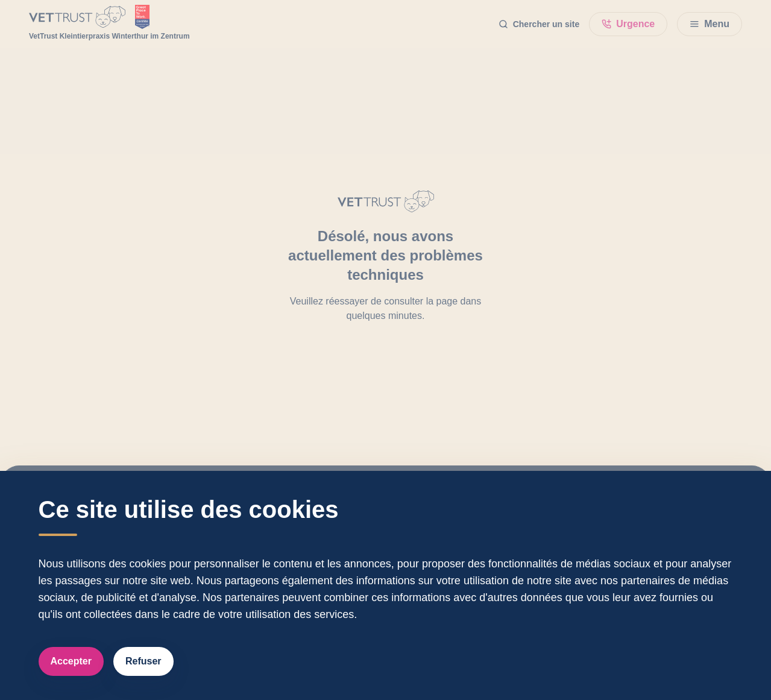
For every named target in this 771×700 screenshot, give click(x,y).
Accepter (71, 661)
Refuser (143, 661)
